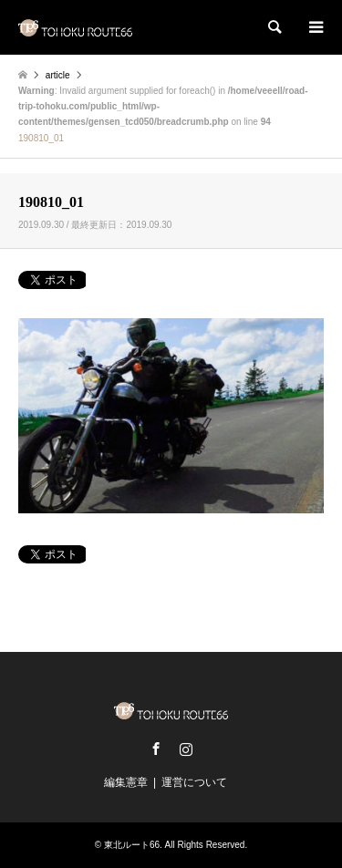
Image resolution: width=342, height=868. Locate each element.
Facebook (156, 749)
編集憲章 (126, 782)
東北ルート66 (132, 845)
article (58, 75)
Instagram (186, 749)
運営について (194, 782)
